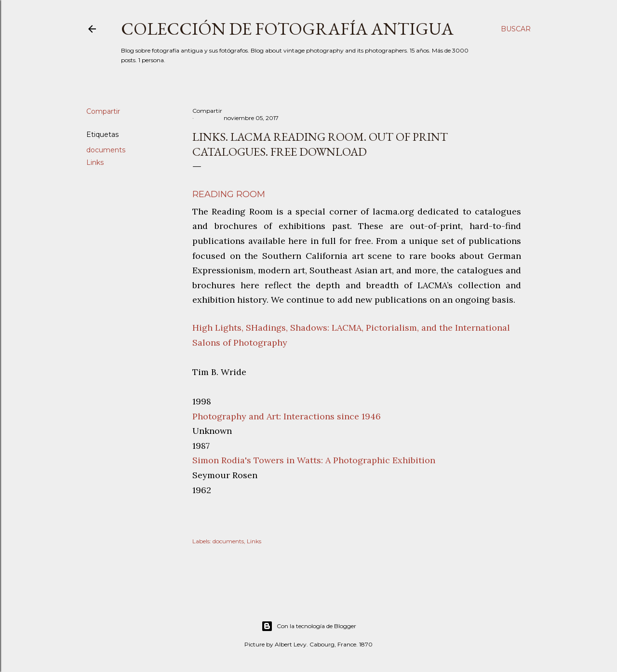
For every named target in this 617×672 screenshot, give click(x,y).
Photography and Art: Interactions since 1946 (287, 416)
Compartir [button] (103, 111)
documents (106, 150)
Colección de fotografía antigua (287, 29)
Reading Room (229, 194)
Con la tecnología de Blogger (309, 626)
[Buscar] (516, 29)
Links (95, 162)
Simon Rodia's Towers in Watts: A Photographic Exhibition (314, 460)
